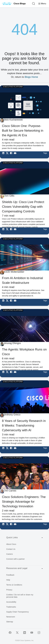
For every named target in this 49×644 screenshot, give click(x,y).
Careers (10, 554)
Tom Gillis (9, 196)
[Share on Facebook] (12, 155)
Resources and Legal (24, 568)
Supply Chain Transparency (18, 612)
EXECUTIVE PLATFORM (13, 87)
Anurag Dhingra (12, 343)
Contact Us (11, 549)
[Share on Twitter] (8, 155)
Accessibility (11, 602)
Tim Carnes (10, 491)
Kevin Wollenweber (14, 272)
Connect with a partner (15, 559)
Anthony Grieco (12, 415)
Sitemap (10, 622)
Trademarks (11, 607)
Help (8, 580)
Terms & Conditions (14, 585)
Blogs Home (31, 77)
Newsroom (11, 617)
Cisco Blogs (20, 4)
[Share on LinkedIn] (4, 155)
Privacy (9, 590)
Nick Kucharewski (13, 120)
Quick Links (24, 537)
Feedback (10, 575)
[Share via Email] (16, 155)
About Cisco (11, 544)
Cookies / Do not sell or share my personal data (20, 596)
